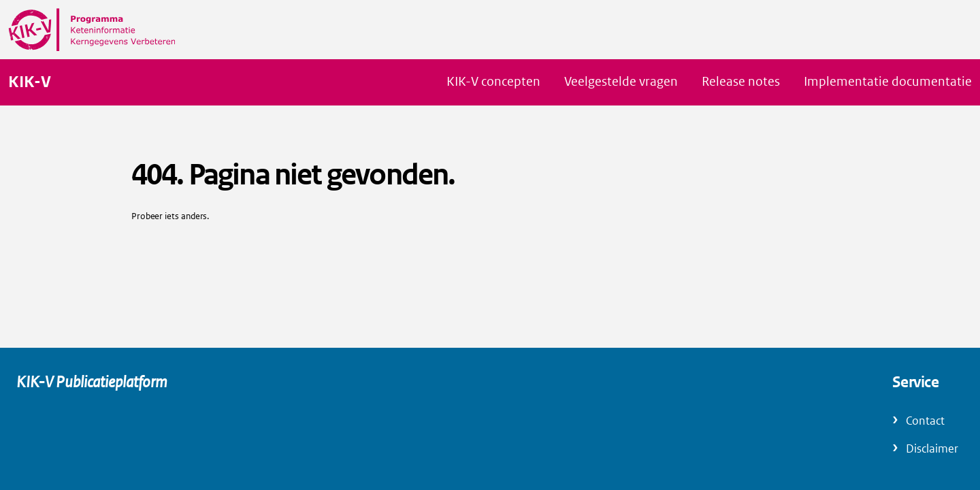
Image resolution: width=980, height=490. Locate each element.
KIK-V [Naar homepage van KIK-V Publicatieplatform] (30, 82)
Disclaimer (932, 449)
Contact (925, 421)
